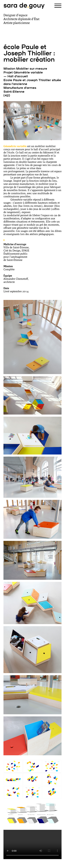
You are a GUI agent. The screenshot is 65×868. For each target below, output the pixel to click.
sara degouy (24, 5)
